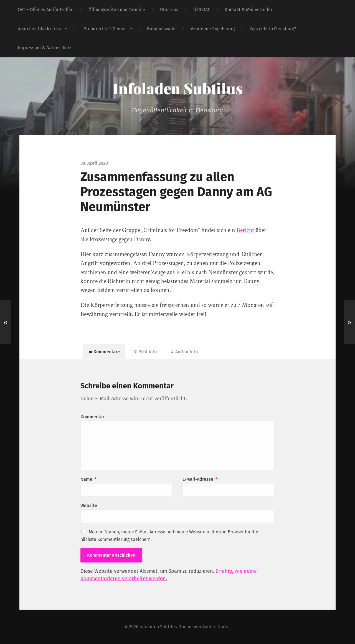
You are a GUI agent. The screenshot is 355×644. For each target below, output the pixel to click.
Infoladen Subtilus (177, 88)
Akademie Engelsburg (213, 29)
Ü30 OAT (201, 10)
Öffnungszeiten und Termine (117, 10)
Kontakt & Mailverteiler (248, 10)
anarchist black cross (39, 29)
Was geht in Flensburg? (273, 29)
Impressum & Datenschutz (45, 48)
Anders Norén (216, 627)
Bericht (245, 230)
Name (88, 479)
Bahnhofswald (161, 29)
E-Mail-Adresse (200, 479)
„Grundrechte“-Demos (104, 29)
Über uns (169, 10)
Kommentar (92, 417)
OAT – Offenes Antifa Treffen (46, 10)
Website (89, 506)
